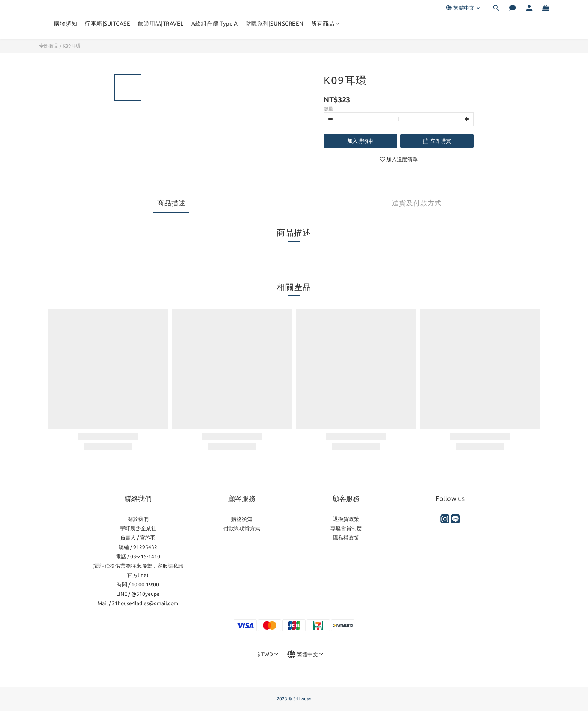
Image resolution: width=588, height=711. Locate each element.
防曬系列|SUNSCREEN (275, 23)
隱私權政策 (346, 538)
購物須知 (66, 23)
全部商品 (49, 46)
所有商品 (326, 23)
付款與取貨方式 (242, 528)
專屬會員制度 (346, 528)
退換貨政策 (346, 519)
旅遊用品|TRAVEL (161, 23)
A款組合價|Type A (215, 23)
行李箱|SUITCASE (107, 23)
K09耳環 (72, 46)
